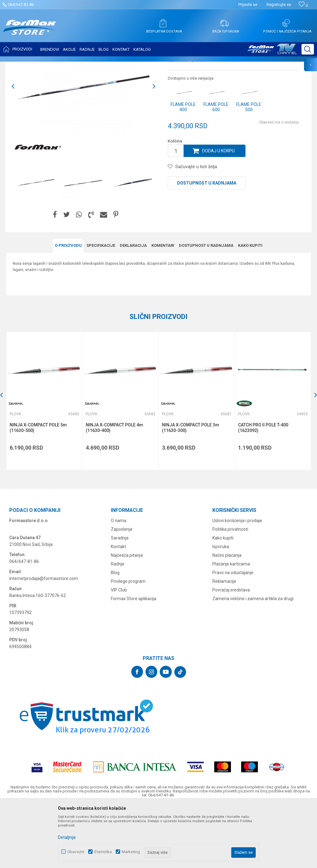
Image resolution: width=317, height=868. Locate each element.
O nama (119, 582)
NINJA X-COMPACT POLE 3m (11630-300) (191, 489)
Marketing (131, 852)
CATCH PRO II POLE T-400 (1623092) (263, 489)
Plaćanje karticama (231, 625)
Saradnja (120, 599)
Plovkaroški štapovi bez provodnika (103, 66)
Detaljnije (67, 837)
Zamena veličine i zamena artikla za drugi (253, 660)
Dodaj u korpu (219, 212)
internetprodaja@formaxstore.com (44, 640)
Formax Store (17, 66)
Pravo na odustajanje (233, 634)
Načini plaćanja (227, 617)
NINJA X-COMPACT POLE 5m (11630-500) (38, 489)
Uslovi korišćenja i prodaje (237, 582)
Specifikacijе (101, 307)
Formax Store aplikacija (134, 660)
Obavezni (76, 852)
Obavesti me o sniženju (279, 184)
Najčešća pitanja (127, 617)
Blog (115, 634)
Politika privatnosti (230, 591)
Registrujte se (279, 4)
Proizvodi (41, 66)
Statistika (103, 852)
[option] (35, 244)
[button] (308, 49)
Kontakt (118, 608)
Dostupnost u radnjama (207, 245)
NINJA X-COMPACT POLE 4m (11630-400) (114, 489)
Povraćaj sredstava (231, 651)
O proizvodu (68, 307)
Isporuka (221, 608)
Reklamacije (224, 643)
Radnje (118, 625)
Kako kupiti (250, 307)
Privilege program (128, 643)
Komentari (163, 307)
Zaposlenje (122, 591)
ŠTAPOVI (61, 66)
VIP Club (119, 651)
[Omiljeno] (303, 5)
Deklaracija (133, 307)
